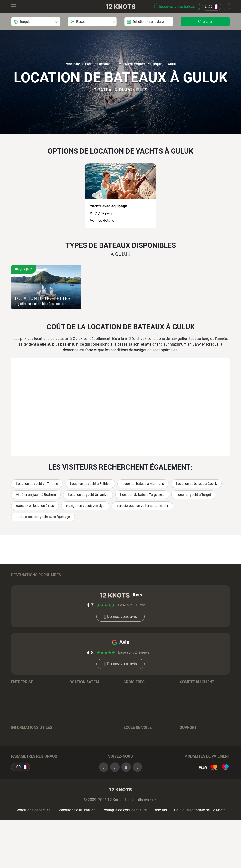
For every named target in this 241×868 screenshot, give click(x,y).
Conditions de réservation (88, 769)
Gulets (73, 748)
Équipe (17, 712)
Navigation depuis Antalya (85, 506)
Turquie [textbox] (25, 22)
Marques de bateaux (84, 719)
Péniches (75, 762)
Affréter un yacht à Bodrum (36, 495)
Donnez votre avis (121, 639)
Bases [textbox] (81, 22)
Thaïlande (188, 583)
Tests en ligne (135, 765)
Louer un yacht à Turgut (194, 495)
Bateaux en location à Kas (35, 506)
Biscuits (160, 858)
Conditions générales (33, 858)
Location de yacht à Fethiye (90, 484)
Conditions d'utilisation (76, 858)
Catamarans (78, 740)
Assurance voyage (26, 772)
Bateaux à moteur (82, 733)
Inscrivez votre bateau (177, 6)
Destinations (134, 712)
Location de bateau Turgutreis (142, 495)
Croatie (17, 583)
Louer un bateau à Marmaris (143, 484)
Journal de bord (24, 758)
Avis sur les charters (28, 779)
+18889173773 (215, 765)
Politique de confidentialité (125, 858)
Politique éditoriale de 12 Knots (200, 858)
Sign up (186, 719)
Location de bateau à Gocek (196, 484)
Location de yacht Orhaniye (88, 495)
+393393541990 (202, 772)
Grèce (16, 594)
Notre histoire (22, 719)
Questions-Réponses (84, 776)
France (17, 601)
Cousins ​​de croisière (140, 758)
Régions (74, 712)
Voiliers (73, 726)
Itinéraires (19, 765)
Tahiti (128, 594)
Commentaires (23, 733)
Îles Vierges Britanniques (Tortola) (144, 585)
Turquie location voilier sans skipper (143, 506)
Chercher (205, 22)
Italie (184, 594)
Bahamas (75, 583)
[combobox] (36, 22)
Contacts (18, 740)
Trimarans (76, 755)
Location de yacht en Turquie (37, 484)
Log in (185, 712)
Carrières (18, 726)
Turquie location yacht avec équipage (43, 517)
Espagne (74, 594)
